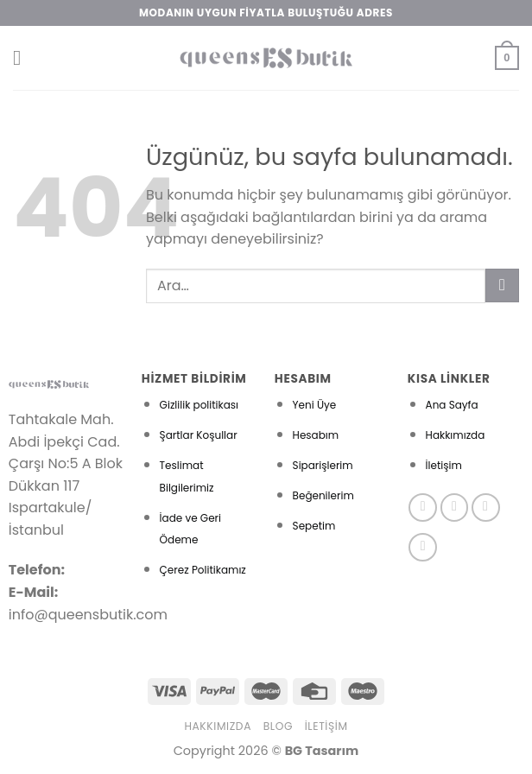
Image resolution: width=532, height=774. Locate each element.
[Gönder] (502, 285)
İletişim (444, 465)
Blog (278, 726)
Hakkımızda (456, 435)
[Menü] (23, 57)
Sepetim (314, 526)
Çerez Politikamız (203, 570)
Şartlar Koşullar (199, 435)
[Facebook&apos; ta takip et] (423, 508)
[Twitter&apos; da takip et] (486, 508)
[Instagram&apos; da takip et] (455, 508)
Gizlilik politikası (199, 405)
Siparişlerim (323, 465)
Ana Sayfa (452, 405)
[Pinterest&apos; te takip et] (423, 547)
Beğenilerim (323, 495)
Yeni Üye (315, 405)
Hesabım (316, 435)
